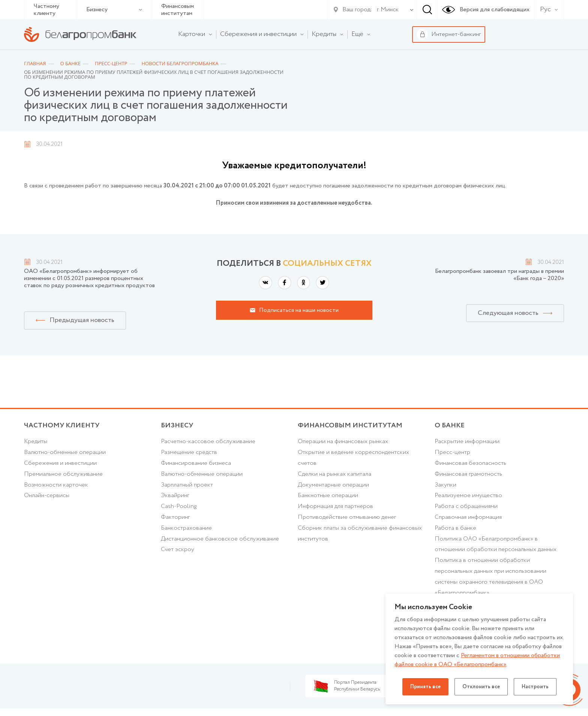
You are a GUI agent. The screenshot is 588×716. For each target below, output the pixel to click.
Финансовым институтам (178, 10)
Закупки (445, 485)
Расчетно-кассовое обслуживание (208, 441)
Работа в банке (455, 528)
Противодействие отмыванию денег (347, 517)
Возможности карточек (56, 485)
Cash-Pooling (179, 506)
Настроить (535, 687)
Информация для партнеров (335, 506)
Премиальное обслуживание (63, 474)
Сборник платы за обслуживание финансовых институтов (360, 533)
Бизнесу (114, 10)
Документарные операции (333, 485)
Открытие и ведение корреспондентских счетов (353, 458)
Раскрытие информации (467, 441)
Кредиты (36, 441)
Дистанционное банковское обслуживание (220, 539)
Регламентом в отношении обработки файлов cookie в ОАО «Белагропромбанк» (477, 660)
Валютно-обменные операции (65, 452)
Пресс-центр (452, 452)
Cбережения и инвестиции (60, 463)
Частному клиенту (46, 10)
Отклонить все (481, 687)
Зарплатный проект (187, 485)
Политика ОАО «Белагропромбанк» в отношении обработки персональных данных (496, 544)
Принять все (425, 687)
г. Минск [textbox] (388, 10)
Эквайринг (175, 495)
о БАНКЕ (450, 425)
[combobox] (386, 10)
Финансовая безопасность (470, 463)
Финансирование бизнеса (196, 463)
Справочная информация (468, 517)
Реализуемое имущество (468, 495)
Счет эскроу (178, 549)
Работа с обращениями (466, 506)
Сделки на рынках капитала (334, 474)
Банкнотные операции (328, 495)
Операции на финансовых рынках (343, 441)
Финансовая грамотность (468, 474)
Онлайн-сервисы (47, 495)
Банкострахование (186, 528)
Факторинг (175, 517)
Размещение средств (189, 452)
